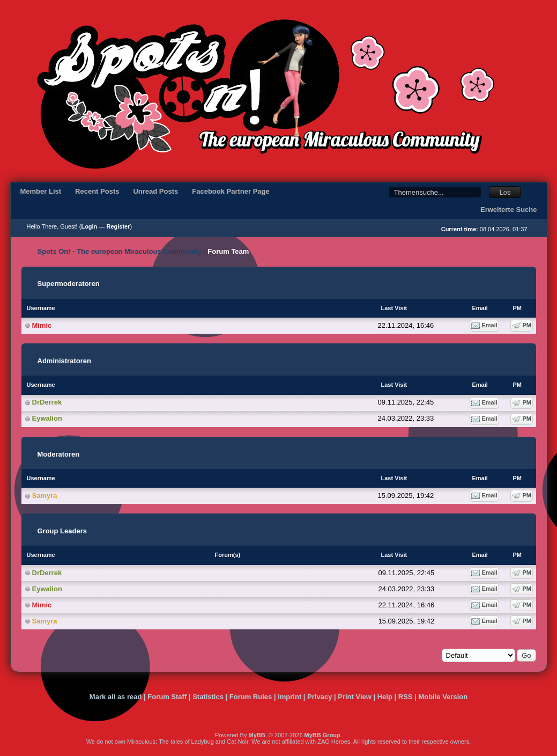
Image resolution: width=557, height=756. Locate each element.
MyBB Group (322, 735)
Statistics (208, 697)
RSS (406, 697)
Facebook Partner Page (231, 191)
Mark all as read (116, 697)
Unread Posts (155, 191)
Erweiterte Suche (509, 210)
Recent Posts (97, 191)
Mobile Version (443, 697)
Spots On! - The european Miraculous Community (120, 251)
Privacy (320, 697)
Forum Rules (251, 697)
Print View (355, 697)
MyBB (257, 735)
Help (385, 697)
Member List (41, 191)
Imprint (289, 697)
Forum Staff (167, 697)
